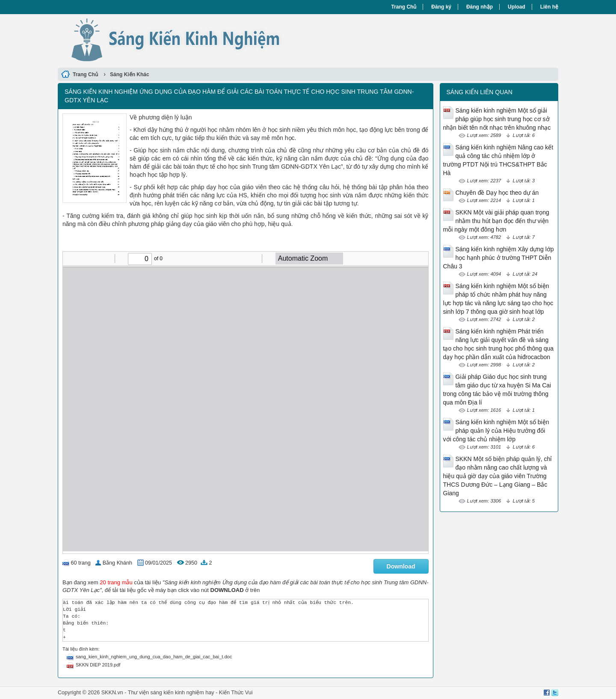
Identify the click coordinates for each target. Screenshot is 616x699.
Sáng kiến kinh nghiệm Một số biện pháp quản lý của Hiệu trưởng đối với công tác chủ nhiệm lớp (496, 431)
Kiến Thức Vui (236, 693)
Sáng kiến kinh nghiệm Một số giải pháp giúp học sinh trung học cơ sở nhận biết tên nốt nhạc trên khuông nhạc (497, 119)
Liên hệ (549, 7)
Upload (517, 7)
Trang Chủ (404, 7)
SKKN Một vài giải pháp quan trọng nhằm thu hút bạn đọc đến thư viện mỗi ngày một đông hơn (496, 221)
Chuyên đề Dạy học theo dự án (497, 193)
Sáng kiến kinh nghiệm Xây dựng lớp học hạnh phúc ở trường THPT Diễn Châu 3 (499, 258)
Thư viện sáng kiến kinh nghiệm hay (171, 693)
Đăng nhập (480, 7)
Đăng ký (441, 7)
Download (401, 566)
